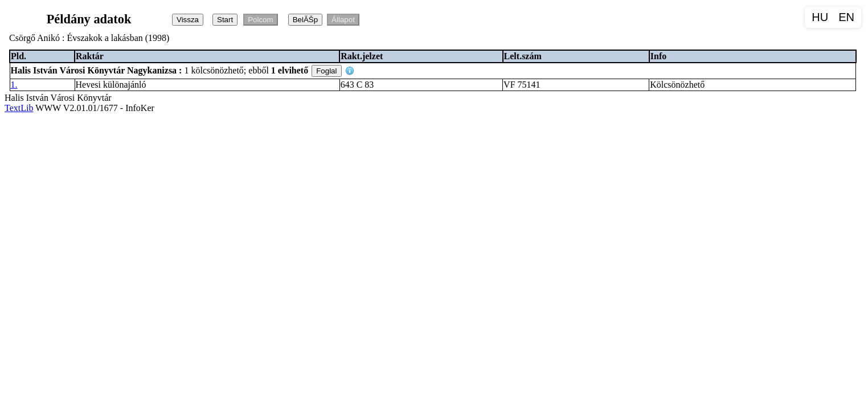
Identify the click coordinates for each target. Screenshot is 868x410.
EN (846, 17)
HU (820, 17)
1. (14, 85)
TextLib (19, 108)
